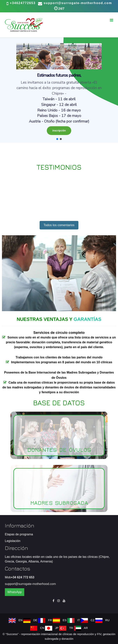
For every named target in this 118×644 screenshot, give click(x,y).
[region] (59, 90)
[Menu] (111, 20)
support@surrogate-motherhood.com (78, 3)
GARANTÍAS (87, 319)
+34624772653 (23, 3)
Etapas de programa (19, 534)
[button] (59, 90)
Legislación (13, 541)
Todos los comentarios (59, 225)
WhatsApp (15, 592)
